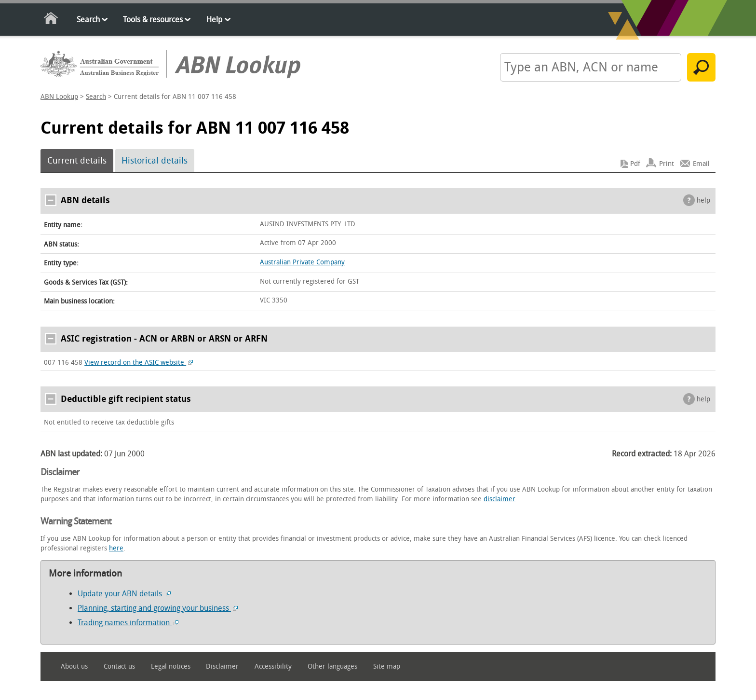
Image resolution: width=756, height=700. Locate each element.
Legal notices (171, 666)
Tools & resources (153, 20)
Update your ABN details (124, 594)
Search (88, 20)
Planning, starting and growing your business (158, 608)
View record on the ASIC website (139, 363)
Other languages (332, 666)
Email (701, 164)
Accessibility (273, 666)
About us (74, 666)
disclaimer (499, 499)
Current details (77, 161)
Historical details (155, 161)
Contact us (119, 666)
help (703, 200)
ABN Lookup (59, 97)
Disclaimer (222, 666)
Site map (387, 666)
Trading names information (128, 623)
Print (667, 164)
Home (51, 20)
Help (214, 20)
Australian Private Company (302, 262)
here (116, 548)
